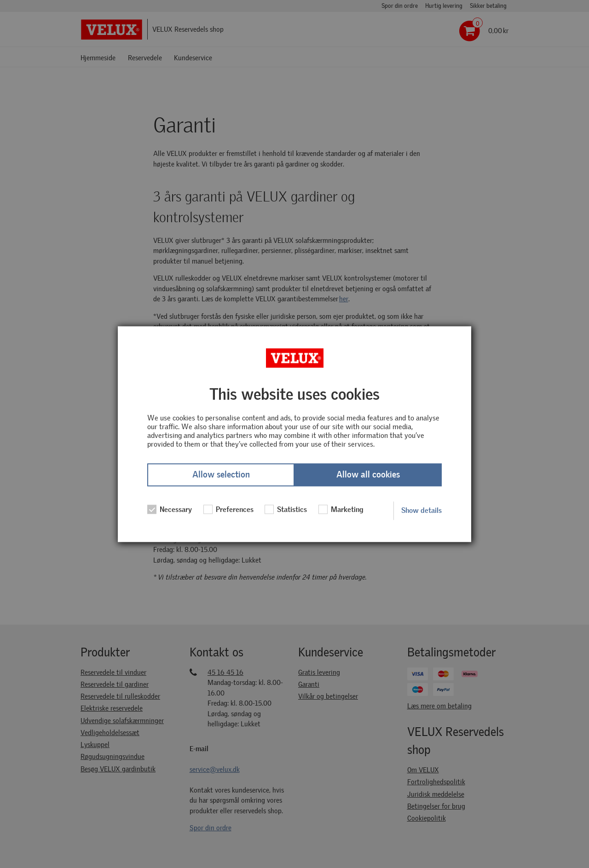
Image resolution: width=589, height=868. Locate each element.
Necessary (170, 510)
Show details (422, 510)
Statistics (286, 510)
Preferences (228, 510)
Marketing (341, 510)
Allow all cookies (368, 475)
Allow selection (221, 475)
